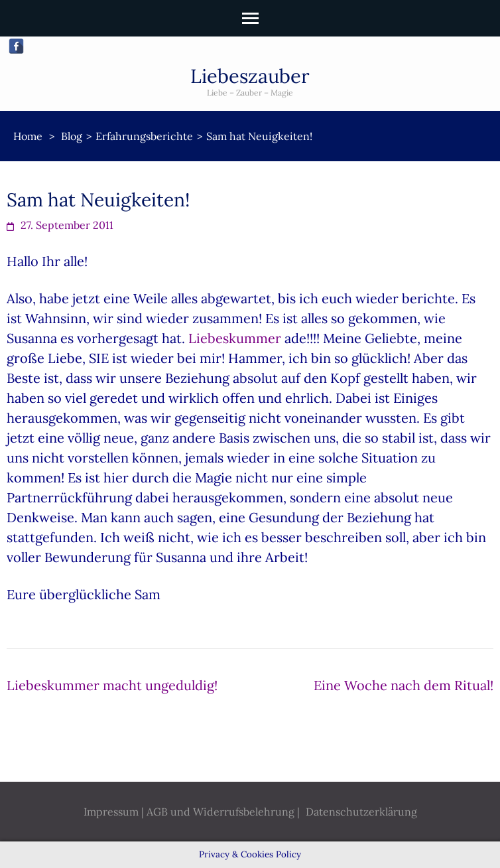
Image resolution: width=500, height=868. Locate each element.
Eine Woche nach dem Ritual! (404, 685)
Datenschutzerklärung (361, 812)
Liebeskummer (235, 338)
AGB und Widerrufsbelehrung (220, 812)
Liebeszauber (250, 76)
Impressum (111, 812)
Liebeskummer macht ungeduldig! (112, 685)
